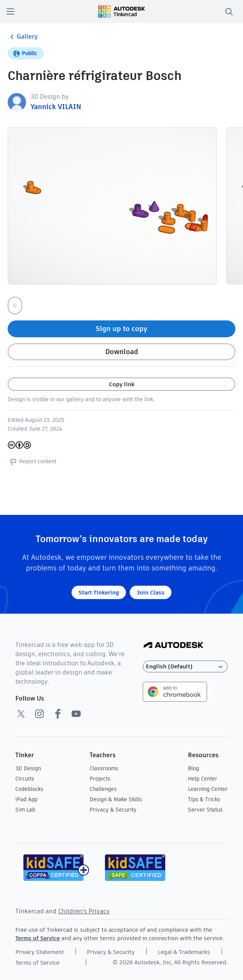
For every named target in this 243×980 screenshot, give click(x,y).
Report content (32, 462)
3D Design (28, 768)
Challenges (103, 789)
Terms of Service (38, 938)
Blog (193, 768)
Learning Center (208, 789)
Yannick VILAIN (56, 107)
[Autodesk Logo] (174, 646)
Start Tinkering (99, 592)
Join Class (151, 592)
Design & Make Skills (116, 799)
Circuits (25, 779)
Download (122, 352)
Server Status (205, 810)
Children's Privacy (84, 911)
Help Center (203, 779)
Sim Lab (25, 810)
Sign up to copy (121, 329)
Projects (100, 779)
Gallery (23, 37)
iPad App (26, 799)
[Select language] (185, 667)
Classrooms (104, 768)
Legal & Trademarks (184, 952)
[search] (229, 11)
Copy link (122, 384)
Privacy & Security (113, 810)
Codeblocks (29, 789)
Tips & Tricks (204, 799)
